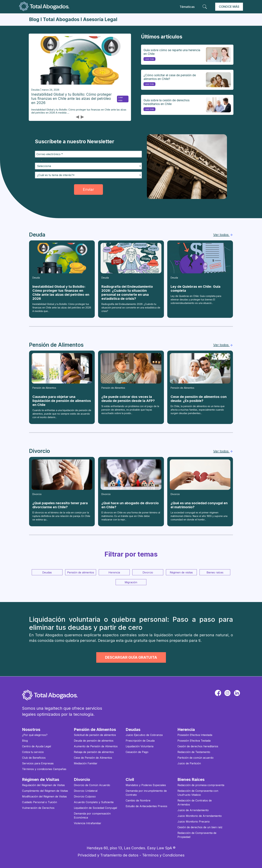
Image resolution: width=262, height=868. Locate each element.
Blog (25, 741)
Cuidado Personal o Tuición (40, 802)
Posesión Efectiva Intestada (195, 735)
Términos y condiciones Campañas (44, 769)
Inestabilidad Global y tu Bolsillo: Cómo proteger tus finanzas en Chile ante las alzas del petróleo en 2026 (71, 99)
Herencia (114, 572)
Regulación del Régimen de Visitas (43, 785)
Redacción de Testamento (194, 752)
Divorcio (148, 572)
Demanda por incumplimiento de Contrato (146, 793)
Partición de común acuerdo (195, 758)
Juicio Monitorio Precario (194, 822)
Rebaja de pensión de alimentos (94, 752)
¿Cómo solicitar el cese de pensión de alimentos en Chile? (170, 77)
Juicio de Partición (189, 763)
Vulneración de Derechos (38, 808)
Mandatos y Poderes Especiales (146, 785)
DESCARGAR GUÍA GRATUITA (131, 657)
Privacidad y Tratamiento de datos (108, 855)
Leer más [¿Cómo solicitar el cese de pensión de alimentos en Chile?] (149, 84)
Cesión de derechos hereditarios (198, 746)
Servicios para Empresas (38, 763)
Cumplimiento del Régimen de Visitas (45, 791)
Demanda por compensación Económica (92, 816)
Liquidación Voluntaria (140, 746)
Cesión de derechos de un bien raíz (200, 827)
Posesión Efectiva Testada (194, 741)
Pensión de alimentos (81, 572)
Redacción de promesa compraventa (201, 785)
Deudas (47, 572)
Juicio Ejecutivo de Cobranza (144, 735)
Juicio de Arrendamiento (193, 810)
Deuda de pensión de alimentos (94, 741)
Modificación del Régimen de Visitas (44, 796)
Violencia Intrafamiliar (88, 823)
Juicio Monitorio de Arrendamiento (200, 816)
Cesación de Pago (137, 752)
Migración (131, 582)
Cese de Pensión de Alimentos (93, 758)
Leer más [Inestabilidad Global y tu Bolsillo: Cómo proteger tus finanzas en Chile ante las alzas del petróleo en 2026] (120, 99)
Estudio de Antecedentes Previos (146, 806)
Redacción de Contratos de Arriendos (195, 802)
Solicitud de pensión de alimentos (95, 735)
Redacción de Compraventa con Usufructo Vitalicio (198, 793)
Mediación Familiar (86, 763)
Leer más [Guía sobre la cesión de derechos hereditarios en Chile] (149, 109)
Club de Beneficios (34, 758)
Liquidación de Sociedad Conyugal (95, 808)
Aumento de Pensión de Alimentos (96, 746)
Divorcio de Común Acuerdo (92, 785)
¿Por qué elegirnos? (35, 735)
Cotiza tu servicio (33, 752)
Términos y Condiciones (163, 855)
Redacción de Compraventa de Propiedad (197, 835)
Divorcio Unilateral (86, 791)
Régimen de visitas (181, 572)
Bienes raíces (215, 572)
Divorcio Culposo (85, 796)
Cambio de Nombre (138, 800)
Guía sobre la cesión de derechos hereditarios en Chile (167, 102)
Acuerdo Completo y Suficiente (94, 802)
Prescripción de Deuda (140, 741)
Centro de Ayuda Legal (37, 746)
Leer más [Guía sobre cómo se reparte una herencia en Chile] (149, 59)
